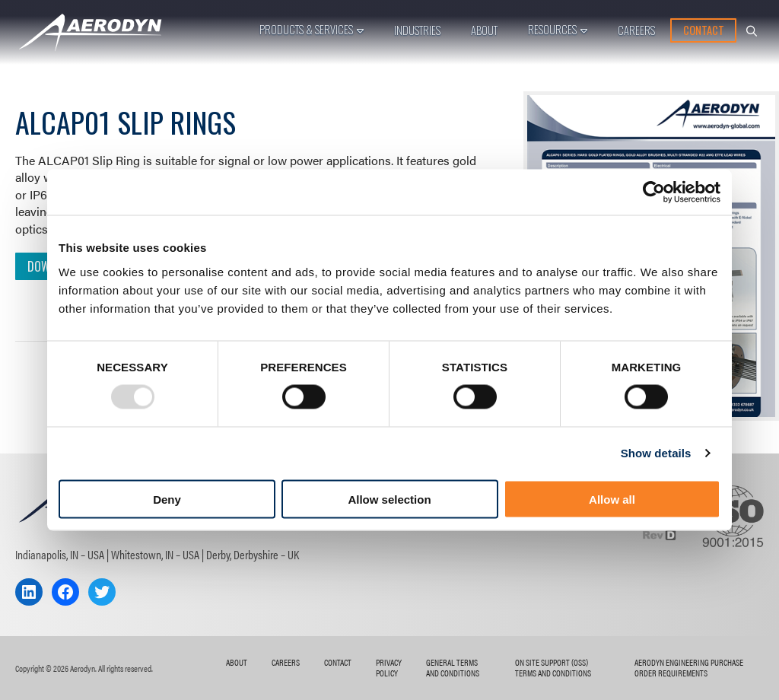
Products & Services (306, 29)
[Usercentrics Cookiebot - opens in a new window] (654, 192)
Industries (417, 30)
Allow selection (389, 499)
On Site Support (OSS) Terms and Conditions (553, 667)
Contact (704, 30)
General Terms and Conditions (453, 667)
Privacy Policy (389, 667)
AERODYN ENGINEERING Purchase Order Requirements (689, 667)
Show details (656, 453)
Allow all (612, 499)
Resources (552, 29)
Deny (167, 499)
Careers (636, 30)
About (484, 30)
